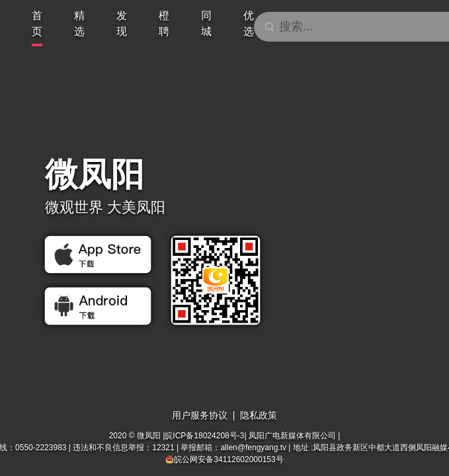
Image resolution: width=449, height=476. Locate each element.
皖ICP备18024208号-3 (204, 436)
